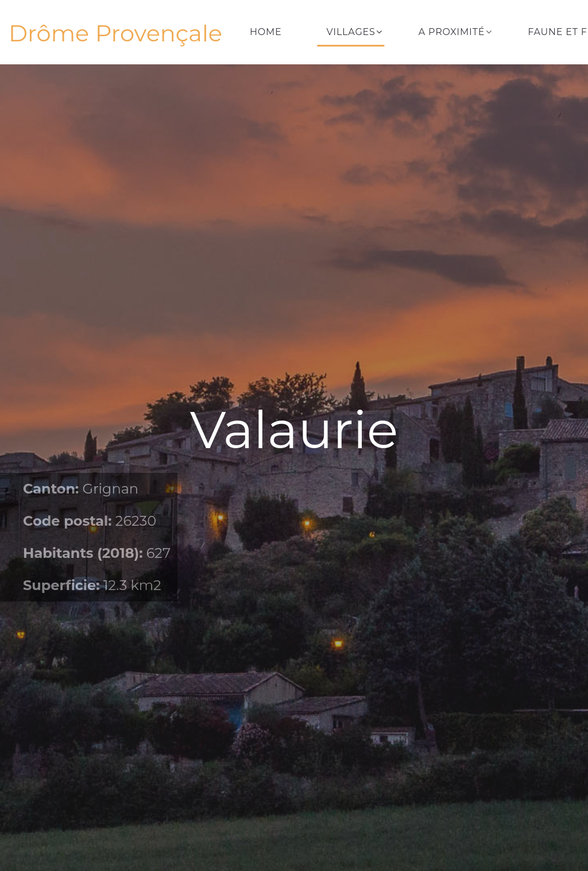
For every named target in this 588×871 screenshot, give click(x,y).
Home (266, 32)
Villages (351, 32)
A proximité (452, 32)
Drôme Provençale (115, 33)
